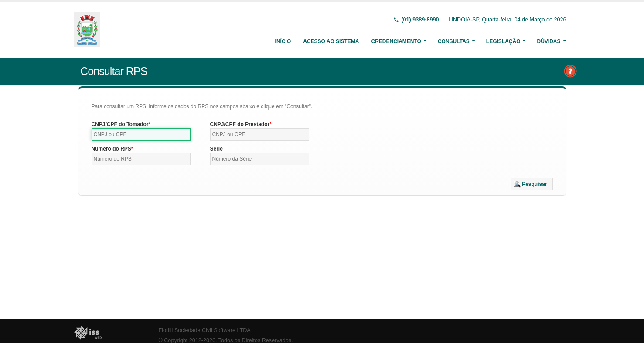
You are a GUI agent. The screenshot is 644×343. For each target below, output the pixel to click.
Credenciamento (396, 41)
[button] (532, 184)
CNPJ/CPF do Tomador (120, 124)
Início (283, 41)
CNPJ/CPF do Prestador (240, 124)
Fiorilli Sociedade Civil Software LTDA (205, 330)
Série (216, 149)
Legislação (503, 41)
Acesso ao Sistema (331, 41)
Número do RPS (111, 149)
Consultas (454, 41)
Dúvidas (549, 41)
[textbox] (141, 134)
